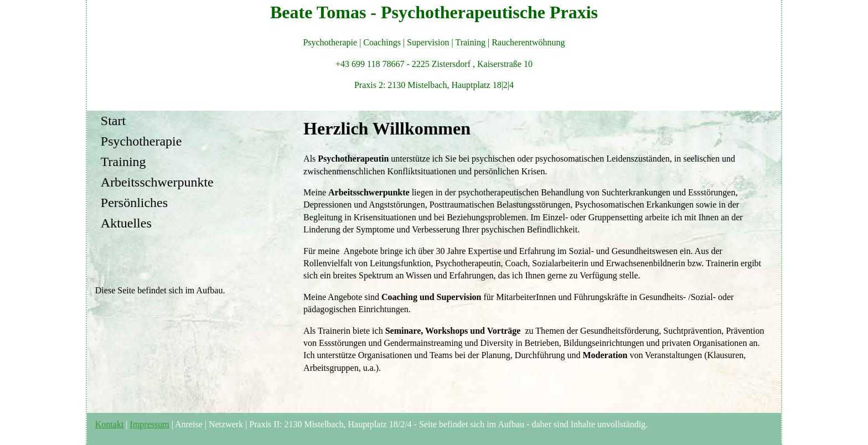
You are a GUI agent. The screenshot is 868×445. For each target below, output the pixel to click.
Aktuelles (126, 223)
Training (123, 162)
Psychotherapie (141, 141)
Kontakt (110, 424)
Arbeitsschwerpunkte (157, 182)
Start (113, 121)
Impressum (150, 424)
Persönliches (134, 203)
